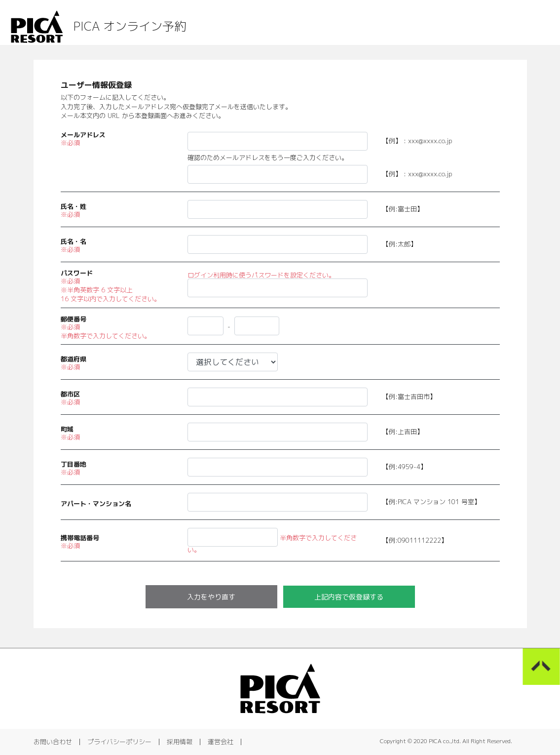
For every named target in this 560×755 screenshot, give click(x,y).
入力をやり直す (211, 597)
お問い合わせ (53, 742)
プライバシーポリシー (119, 742)
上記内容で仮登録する (349, 597)
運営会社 (221, 742)
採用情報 (180, 742)
